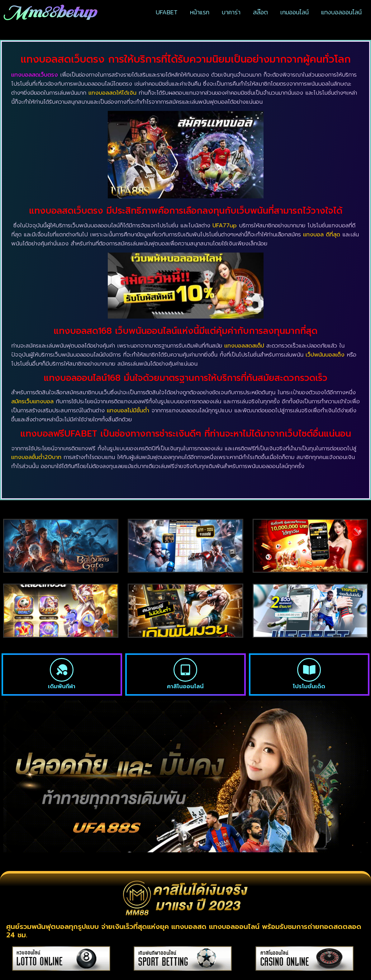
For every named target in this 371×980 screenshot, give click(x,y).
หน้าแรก (200, 12)
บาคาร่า (231, 12)
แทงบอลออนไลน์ (341, 12)
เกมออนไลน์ (295, 12)
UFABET (167, 12)
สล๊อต (260, 12)
